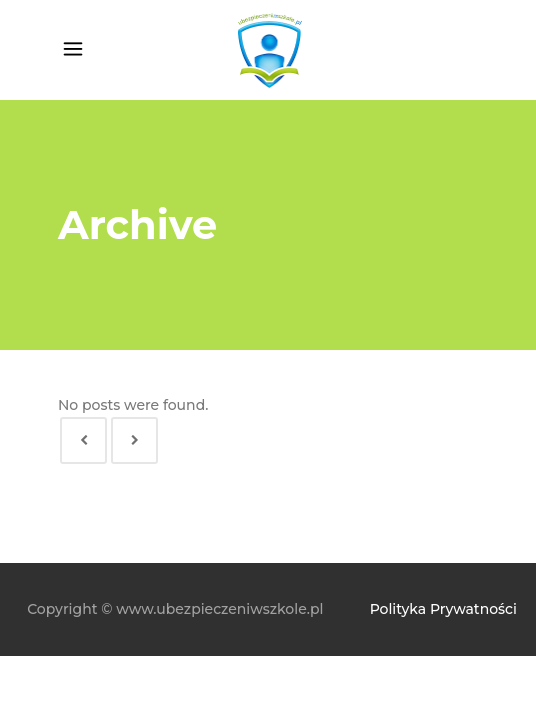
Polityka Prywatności (443, 609)
